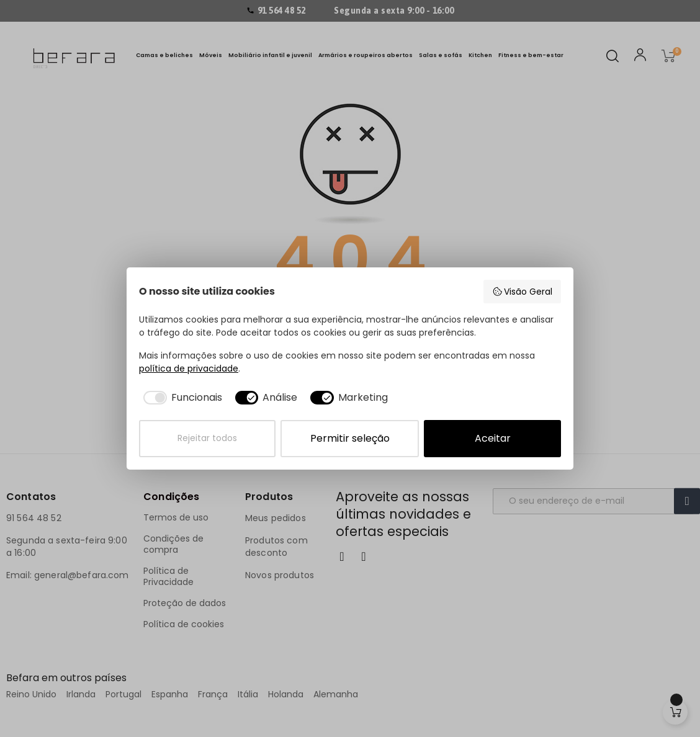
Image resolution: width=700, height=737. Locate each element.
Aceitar (493, 438)
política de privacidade (189, 368)
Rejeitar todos (207, 438)
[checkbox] (181, 398)
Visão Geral (523, 292)
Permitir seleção (350, 438)
